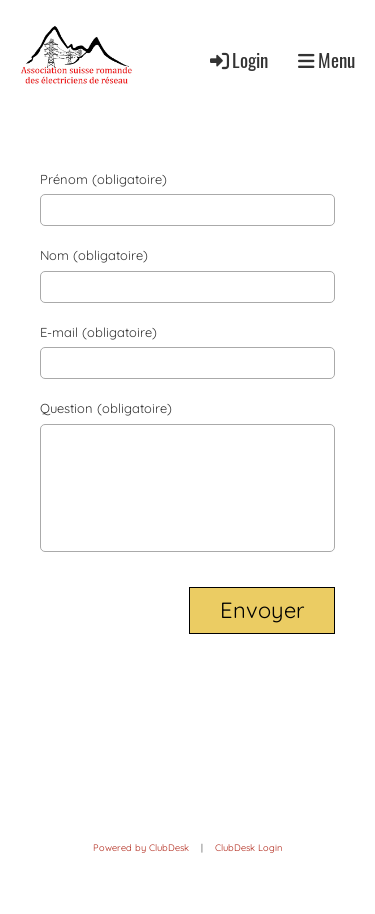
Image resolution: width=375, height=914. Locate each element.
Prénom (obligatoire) (103, 179)
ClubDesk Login (248, 847)
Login (237, 59)
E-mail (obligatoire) (98, 332)
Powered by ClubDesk (141, 847)
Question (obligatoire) (106, 408)
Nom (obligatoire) (94, 255)
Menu (326, 60)
